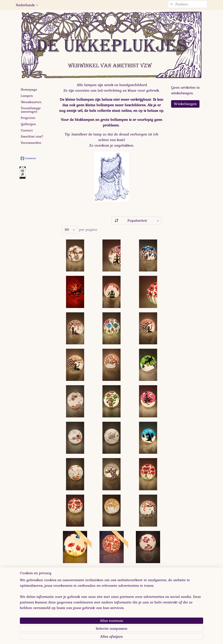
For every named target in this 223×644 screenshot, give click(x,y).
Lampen (27, 96)
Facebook (28, 158)
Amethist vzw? (32, 136)
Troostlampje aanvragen (31, 110)
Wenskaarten (31, 102)
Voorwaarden (31, 143)
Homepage (29, 89)
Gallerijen (28, 124)
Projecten (28, 118)
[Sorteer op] (137, 221)
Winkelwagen (185, 104)
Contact (27, 130)
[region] (89, 620)
